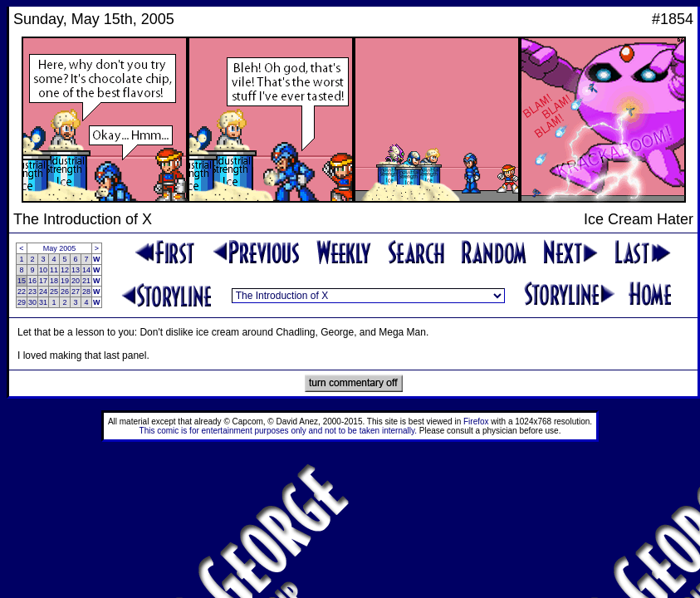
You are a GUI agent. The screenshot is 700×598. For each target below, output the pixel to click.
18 (54, 281)
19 (65, 281)
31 (43, 302)
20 (76, 281)
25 (54, 292)
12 (65, 270)
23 (32, 292)
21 (86, 281)
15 (22, 281)
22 (22, 292)
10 (43, 270)
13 (76, 270)
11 (54, 270)
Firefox (476, 422)
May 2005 (60, 248)
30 (32, 302)
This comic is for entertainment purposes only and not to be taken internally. (278, 431)
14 (86, 270)
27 (76, 292)
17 (43, 281)
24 (43, 292)
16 (32, 281)
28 (86, 292)
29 (22, 302)
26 (65, 292)
